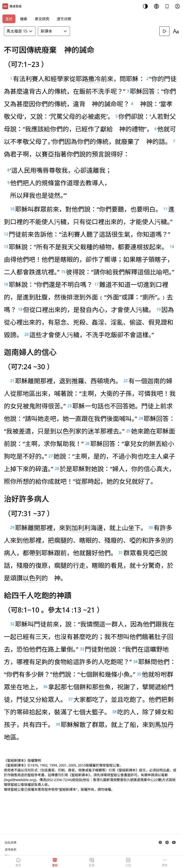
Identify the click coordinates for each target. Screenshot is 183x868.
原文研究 (42, 19)
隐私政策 (11, 843)
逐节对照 (64, 19)
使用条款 (11, 850)
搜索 (24, 19)
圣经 (9, 19)
